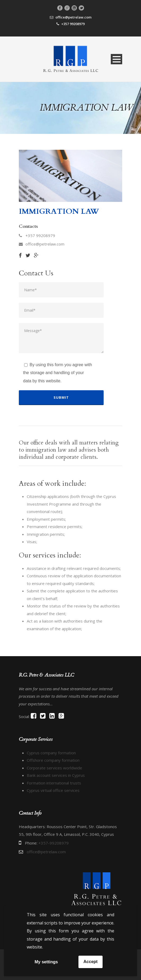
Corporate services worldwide (54, 768)
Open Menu (116, 59)
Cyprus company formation (51, 753)
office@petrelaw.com (73, 17)
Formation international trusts (54, 783)
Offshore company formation (53, 760)
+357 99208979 (73, 24)
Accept (91, 962)
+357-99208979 (54, 843)
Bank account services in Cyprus (56, 775)
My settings (46, 962)
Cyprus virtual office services (53, 790)
